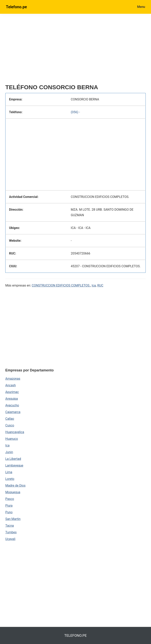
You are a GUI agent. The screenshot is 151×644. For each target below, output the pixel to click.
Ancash (11, 385)
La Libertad (13, 459)
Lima (9, 472)
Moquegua (13, 492)
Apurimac (12, 392)
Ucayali (10, 539)
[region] (75, 51)
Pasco (10, 499)
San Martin (13, 519)
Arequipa (12, 399)
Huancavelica (15, 432)
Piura (9, 506)
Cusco (10, 425)
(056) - (75, 112)
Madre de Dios (15, 486)
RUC (100, 285)
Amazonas (13, 379)
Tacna (10, 526)
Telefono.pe (16, 7)
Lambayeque (14, 465)
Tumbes (11, 532)
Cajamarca (13, 412)
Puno (9, 512)
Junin (9, 452)
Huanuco (12, 439)
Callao (10, 419)
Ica (94, 285)
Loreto (10, 479)
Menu (141, 7)
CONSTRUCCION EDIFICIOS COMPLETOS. (61, 285)
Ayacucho (12, 405)
